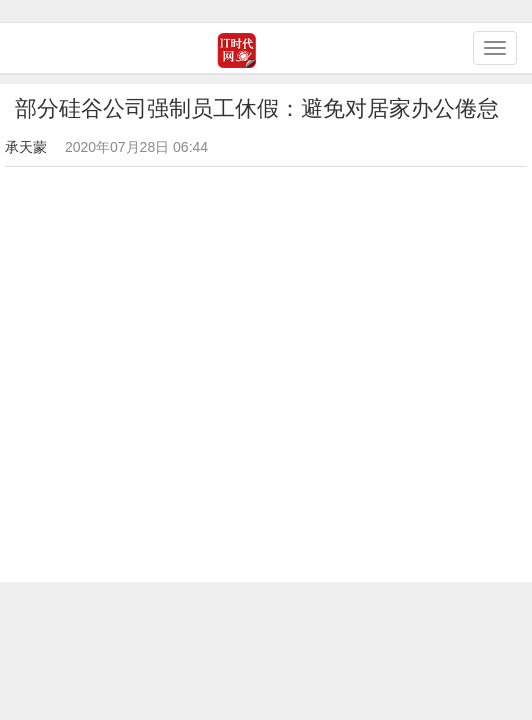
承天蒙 (26, 147)
